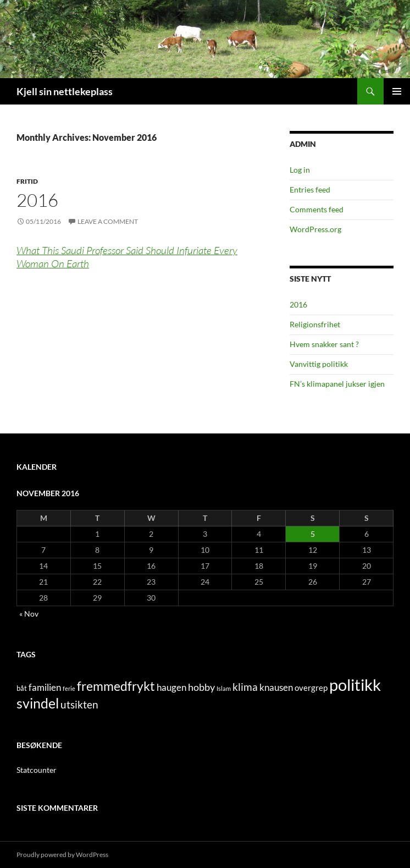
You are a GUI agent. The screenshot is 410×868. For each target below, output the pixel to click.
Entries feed (310, 189)
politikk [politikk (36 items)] (355, 685)
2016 (37, 200)
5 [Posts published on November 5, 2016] (313, 534)
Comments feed (317, 209)
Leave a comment (108, 221)
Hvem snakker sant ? (324, 344)
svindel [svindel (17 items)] (38, 703)
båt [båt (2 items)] (22, 688)
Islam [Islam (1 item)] (224, 688)
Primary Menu (397, 91)
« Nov (29, 614)
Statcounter (37, 770)
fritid (27, 181)
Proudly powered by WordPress (62, 855)
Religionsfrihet (315, 324)
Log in (300, 170)
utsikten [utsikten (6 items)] (79, 704)
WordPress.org (315, 229)
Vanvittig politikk (319, 364)
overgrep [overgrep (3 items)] (311, 688)
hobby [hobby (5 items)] (201, 687)
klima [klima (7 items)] (245, 687)
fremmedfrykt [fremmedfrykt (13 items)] (116, 686)
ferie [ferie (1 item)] (69, 688)
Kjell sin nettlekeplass (65, 91)
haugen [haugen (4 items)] (171, 688)
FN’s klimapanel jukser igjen (337, 384)
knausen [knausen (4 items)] (276, 688)
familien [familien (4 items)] (45, 688)
